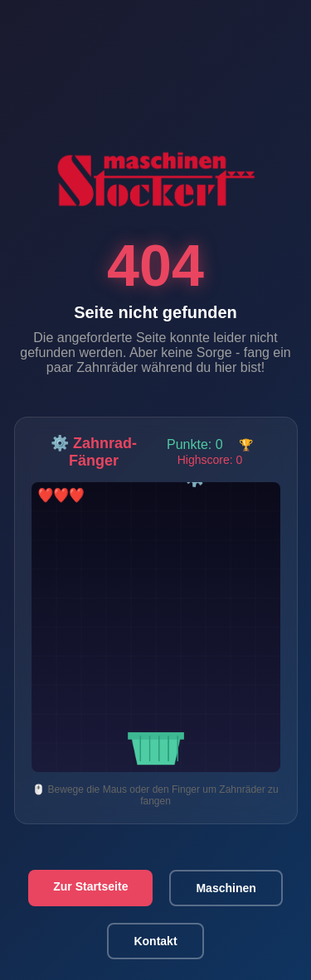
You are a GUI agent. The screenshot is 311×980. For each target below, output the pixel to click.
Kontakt (155, 941)
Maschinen (226, 888)
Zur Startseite (90, 886)
